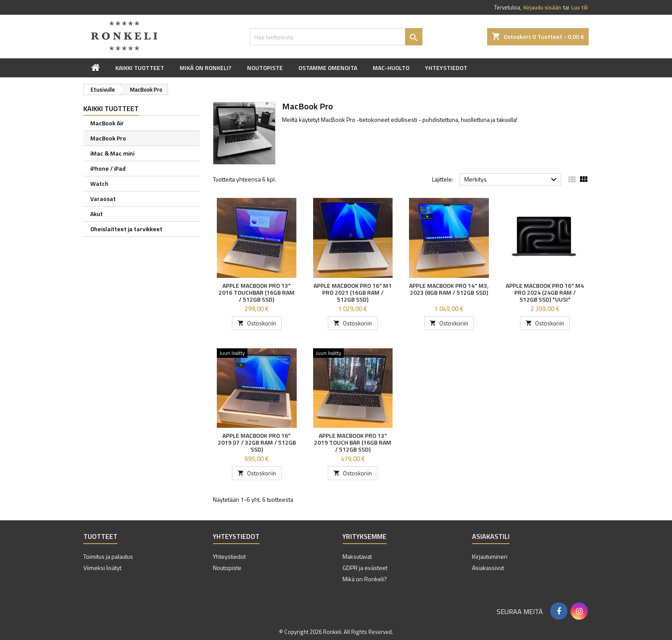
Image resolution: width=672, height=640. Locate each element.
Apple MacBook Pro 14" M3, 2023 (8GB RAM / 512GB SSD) (449, 289)
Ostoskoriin (257, 323)
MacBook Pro (108, 138)
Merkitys (512, 180)
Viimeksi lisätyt (102, 568)
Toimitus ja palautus (108, 556)
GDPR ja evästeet (365, 568)
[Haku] (336, 37)
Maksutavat (357, 556)
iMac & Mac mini (112, 153)
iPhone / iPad (108, 168)
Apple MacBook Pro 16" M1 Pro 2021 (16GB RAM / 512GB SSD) (353, 292)
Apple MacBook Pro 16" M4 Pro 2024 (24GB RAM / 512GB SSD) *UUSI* (545, 292)
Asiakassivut (488, 568)
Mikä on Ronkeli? (206, 68)
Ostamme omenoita (328, 68)
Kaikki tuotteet (140, 68)
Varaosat (103, 199)
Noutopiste (265, 68)
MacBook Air (107, 123)
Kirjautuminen (490, 556)
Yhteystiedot (446, 68)
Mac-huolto (391, 68)
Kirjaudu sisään (542, 7)
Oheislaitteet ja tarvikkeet (126, 229)
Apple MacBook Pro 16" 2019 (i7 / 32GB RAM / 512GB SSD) (257, 442)
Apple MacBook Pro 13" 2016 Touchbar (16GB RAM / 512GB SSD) (257, 292)
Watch (99, 183)
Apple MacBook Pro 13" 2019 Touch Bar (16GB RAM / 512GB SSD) (353, 442)
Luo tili (580, 7)
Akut (97, 214)
